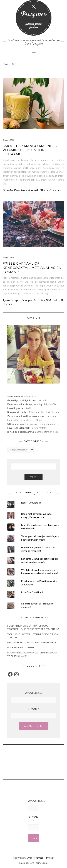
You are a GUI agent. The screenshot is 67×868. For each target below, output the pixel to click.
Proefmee (38, 858)
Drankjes (8, 190)
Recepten (19, 190)
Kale (21, 863)
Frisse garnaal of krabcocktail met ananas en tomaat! (32, 268)
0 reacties (55, 190)
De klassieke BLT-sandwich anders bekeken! (32, 642)
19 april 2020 (8, 140)
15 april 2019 (8, 257)
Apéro (6, 300)
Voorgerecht (29, 300)
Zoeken (33, 477)
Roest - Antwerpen (31, 503)
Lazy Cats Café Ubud (32, 592)
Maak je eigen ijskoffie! (21, 647)
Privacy (50, 858)
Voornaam (34, 693)
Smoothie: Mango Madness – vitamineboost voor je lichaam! (31, 150)
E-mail (34, 709)
